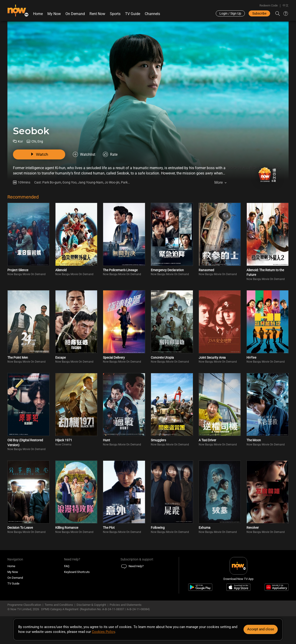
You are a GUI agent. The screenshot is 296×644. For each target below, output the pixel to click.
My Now (54, 14)
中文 (286, 5)
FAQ (67, 566)
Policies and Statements (126, 605)
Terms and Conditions (59, 605)
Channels (152, 14)
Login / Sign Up (230, 13)
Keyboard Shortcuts (77, 572)
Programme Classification (24, 605)
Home (38, 14)
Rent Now (97, 14)
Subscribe (259, 13)
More (219, 182)
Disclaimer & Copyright (91, 605)
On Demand (75, 14)
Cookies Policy (103, 632)
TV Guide (133, 14)
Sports (115, 14)
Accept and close (261, 629)
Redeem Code (269, 5)
